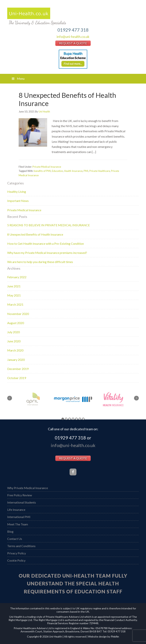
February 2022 (17, 277)
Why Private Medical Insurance (28, 488)
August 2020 (16, 323)
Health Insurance (73, 171)
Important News (18, 201)
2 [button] (66, 419)
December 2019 (18, 369)
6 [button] (80, 419)
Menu (18, 79)
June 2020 (14, 341)
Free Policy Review (20, 495)
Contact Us (15, 539)
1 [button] (63, 419)
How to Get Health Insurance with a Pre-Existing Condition (46, 243)
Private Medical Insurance (47, 167)
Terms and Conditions (21, 546)
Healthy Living (17, 192)
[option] (73, 399)
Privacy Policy (17, 553)
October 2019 (17, 378)
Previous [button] (10, 398)
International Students (22, 502)
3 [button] (70, 419)
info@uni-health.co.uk (73, 37)
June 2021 (14, 286)
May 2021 (14, 295)
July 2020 (13, 332)
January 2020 (16, 360)
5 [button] (76, 419)
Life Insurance (16, 510)
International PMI (19, 517)
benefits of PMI (42, 171)
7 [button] (83, 419)
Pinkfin (115, 636)
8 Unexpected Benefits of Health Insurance (67, 99)
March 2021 (15, 304)
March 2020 (15, 350)
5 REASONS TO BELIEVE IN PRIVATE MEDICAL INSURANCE (48, 225)
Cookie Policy (16, 560)
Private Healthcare (100, 171)
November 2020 (18, 314)
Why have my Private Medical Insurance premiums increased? (47, 253)
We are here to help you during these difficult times (40, 262)
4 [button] (73, 419)
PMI (86, 171)
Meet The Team (18, 524)
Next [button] (136, 398)
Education (57, 171)
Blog (10, 531)
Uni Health (73, 16)
